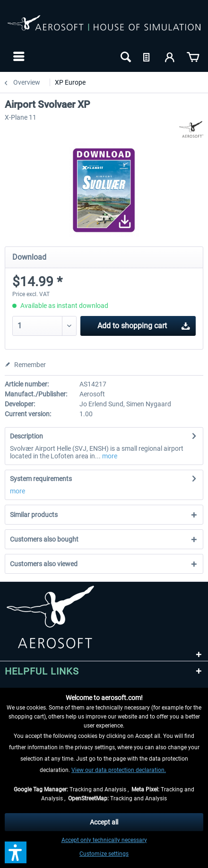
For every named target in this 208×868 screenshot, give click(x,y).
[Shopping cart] (193, 56)
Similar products (34, 515)
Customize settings (104, 854)
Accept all (104, 822)
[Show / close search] (125, 56)
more (109, 456)
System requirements (41, 479)
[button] (16, 852)
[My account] (170, 56)
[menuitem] (18, 56)
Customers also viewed (44, 564)
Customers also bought (44, 539)
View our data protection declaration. (119, 770)
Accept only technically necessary (104, 840)
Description (26, 436)
